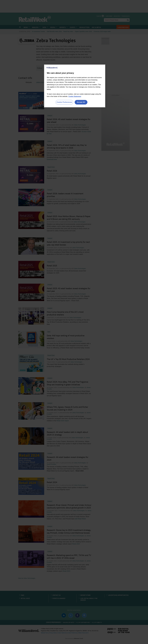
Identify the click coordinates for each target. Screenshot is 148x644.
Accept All (81, 102)
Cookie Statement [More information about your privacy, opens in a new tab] (75, 96)
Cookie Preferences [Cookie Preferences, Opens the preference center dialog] (64, 102)
